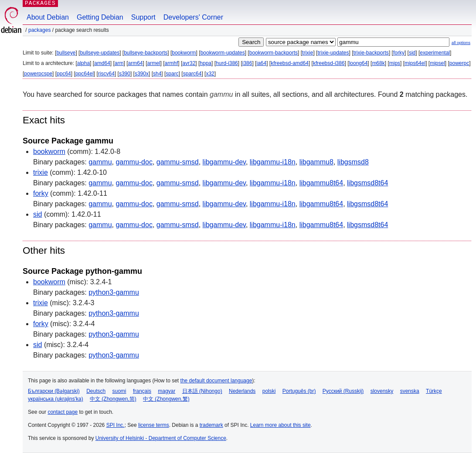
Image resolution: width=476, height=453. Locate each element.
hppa (206, 63)
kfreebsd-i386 (329, 63)
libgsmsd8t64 (367, 183)
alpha (83, 63)
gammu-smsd (178, 162)
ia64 (261, 63)
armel (154, 63)
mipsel (437, 63)
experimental (435, 53)
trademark (211, 425)
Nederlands (242, 391)
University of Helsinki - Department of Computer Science (161, 438)
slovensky (382, 391)
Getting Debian (100, 17)
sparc (172, 74)
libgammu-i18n (273, 162)
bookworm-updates (223, 53)
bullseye (66, 53)
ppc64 (64, 74)
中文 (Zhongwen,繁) (166, 399)
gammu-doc (134, 162)
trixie (308, 53)
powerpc (459, 63)
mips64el (415, 63)
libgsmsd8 (353, 162)
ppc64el (85, 74)
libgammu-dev (224, 162)
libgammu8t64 (321, 183)
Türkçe (434, 391)
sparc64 (192, 74)
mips (395, 63)
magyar (167, 391)
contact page (63, 412)
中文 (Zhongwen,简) (113, 399)
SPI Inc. (116, 425)
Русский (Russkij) (343, 391)
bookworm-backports (274, 53)
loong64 (359, 63)
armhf (172, 63)
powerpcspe (38, 74)
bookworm (184, 53)
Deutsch (96, 391)
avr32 (189, 63)
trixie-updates (333, 53)
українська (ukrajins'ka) (56, 399)
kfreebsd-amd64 (290, 63)
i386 (247, 63)
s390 (125, 74)
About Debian (48, 17)
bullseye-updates (100, 53)
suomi (119, 391)
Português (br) (299, 391)
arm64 (136, 63)
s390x (142, 74)
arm (119, 63)
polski (269, 391)
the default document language (216, 381)
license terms (154, 425)
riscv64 (106, 74)
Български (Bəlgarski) (54, 391)
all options (461, 43)
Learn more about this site (280, 425)
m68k (378, 63)
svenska (410, 391)
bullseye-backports (146, 53)
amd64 (102, 63)
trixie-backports (371, 53)
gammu (100, 162)
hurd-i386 (227, 63)
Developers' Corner (193, 17)
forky (399, 53)
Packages (39, 30)
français (142, 391)
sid (412, 53)
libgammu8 (316, 162)
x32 (210, 74)
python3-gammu (114, 292)
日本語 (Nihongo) (202, 391)
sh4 (157, 74)
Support (143, 17)
